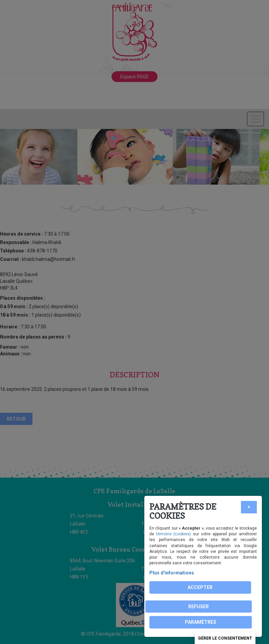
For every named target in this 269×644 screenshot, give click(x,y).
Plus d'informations (172, 573)
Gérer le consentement (225, 638)
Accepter (200, 587)
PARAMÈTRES (201, 622)
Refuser (199, 607)
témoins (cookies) (174, 534)
